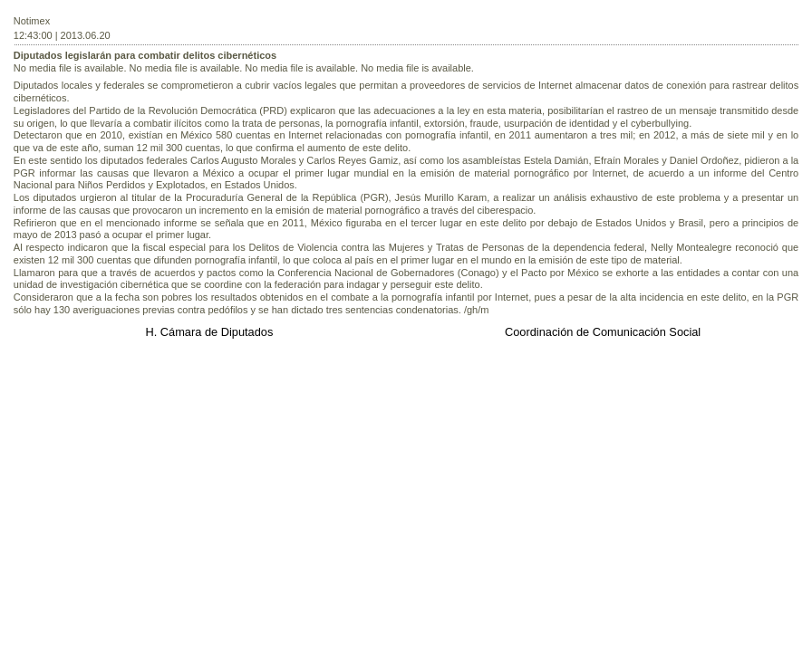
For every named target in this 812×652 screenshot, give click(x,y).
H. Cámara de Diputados (209, 332)
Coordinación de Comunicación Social (603, 332)
